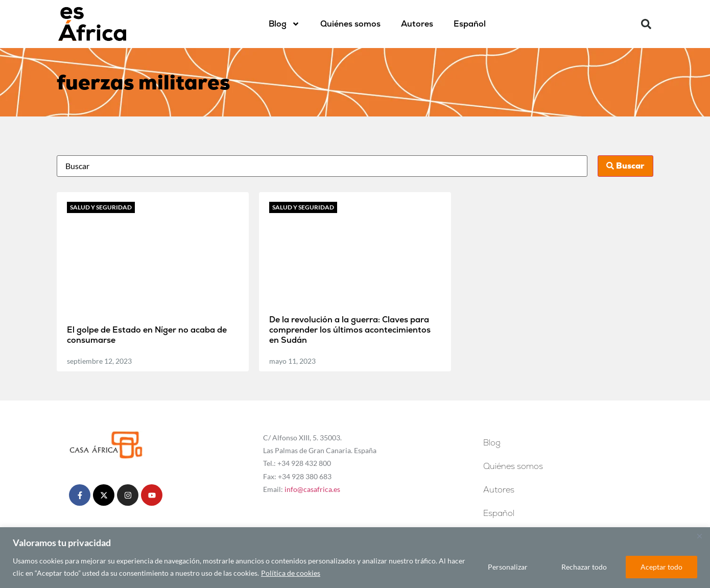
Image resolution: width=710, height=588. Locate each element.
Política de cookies (291, 573)
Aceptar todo (661, 567)
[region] (355, 558)
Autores (417, 24)
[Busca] (322, 166)
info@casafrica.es (312, 489)
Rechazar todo (584, 567)
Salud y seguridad (101, 207)
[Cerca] (699, 536)
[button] (646, 24)
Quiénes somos (350, 24)
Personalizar (508, 567)
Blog (284, 24)
